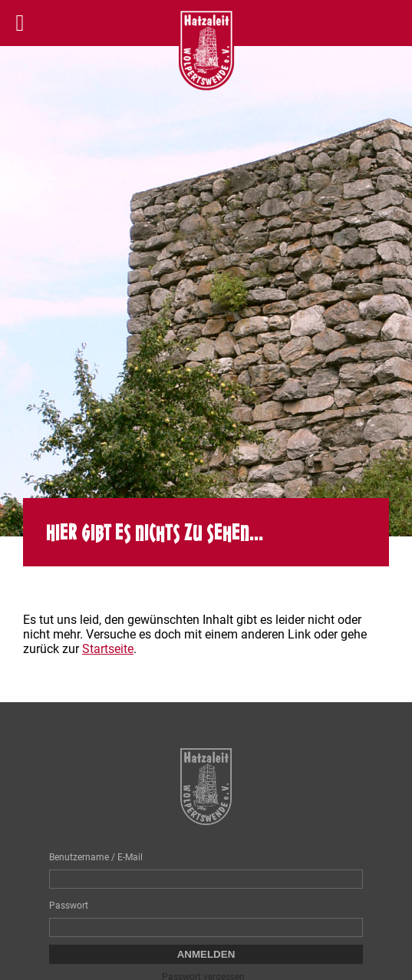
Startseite (108, 649)
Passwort (69, 906)
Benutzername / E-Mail (96, 857)
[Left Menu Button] (20, 23)
